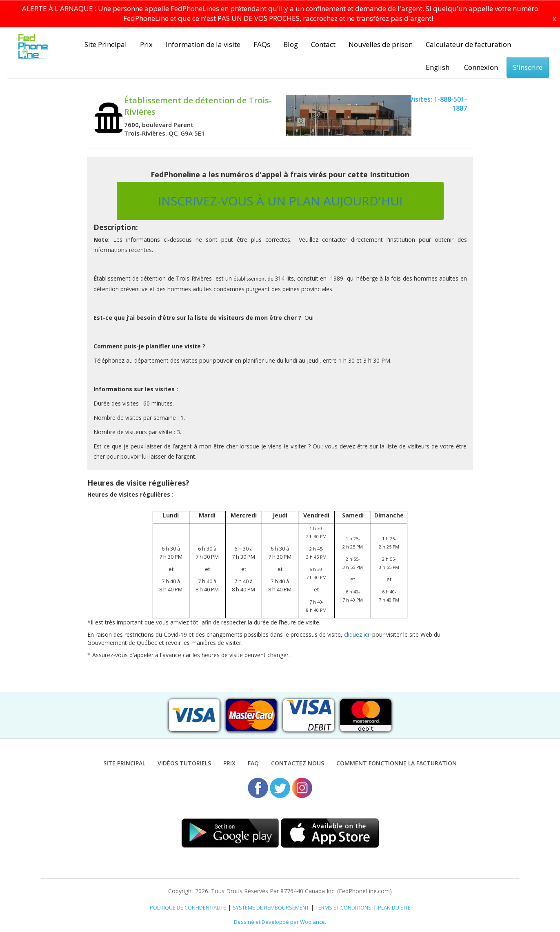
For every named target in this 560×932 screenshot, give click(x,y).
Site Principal (106, 44)
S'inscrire (528, 67)
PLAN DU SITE (394, 907)
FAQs (262, 44)
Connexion (481, 67)
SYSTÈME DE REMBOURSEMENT (271, 907)
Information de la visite (203, 44)
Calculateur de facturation (468, 44)
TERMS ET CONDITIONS (343, 907)
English (438, 67)
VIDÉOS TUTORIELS (184, 763)
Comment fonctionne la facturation (397, 763)
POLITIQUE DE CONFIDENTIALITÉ (188, 907)
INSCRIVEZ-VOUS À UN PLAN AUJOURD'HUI (280, 201)
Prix (146, 44)
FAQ (253, 763)
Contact (323, 44)
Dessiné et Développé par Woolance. (280, 922)
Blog (291, 44)
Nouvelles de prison (381, 44)
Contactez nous (298, 763)
